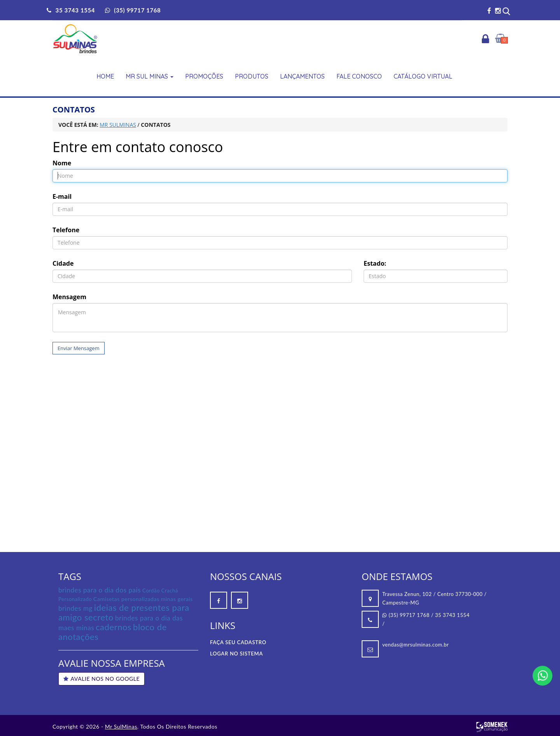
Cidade (63, 263)
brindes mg (75, 608)
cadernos (114, 627)
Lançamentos (302, 76)
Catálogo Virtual (423, 76)
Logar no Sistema (236, 654)
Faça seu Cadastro (238, 642)
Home (105, 76)
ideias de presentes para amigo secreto (124, 612)
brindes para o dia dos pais (100, 590)
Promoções (204, 76)
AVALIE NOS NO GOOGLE (101, 679)
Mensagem (69, 297)
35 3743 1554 (452, 615)
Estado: (375, 263)
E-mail (62, 196)
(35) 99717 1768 (406, 615)
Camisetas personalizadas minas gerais (143, 599)
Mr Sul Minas (150, 76)
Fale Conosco (359, 76)
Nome (62, 163)
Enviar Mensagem (79, 348)
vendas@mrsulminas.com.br (416, 645)
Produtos (252, 76)
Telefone (66, 230)
